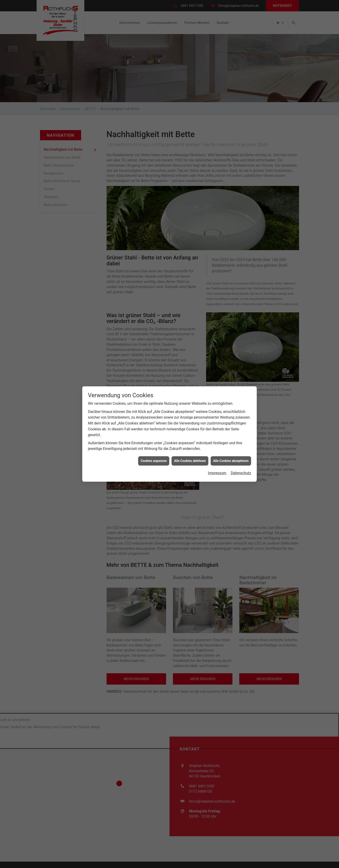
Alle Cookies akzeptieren (231, 459)
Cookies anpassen (154, 459)
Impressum (217, 472)
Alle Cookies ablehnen (190, 459)
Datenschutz (241, 472)
